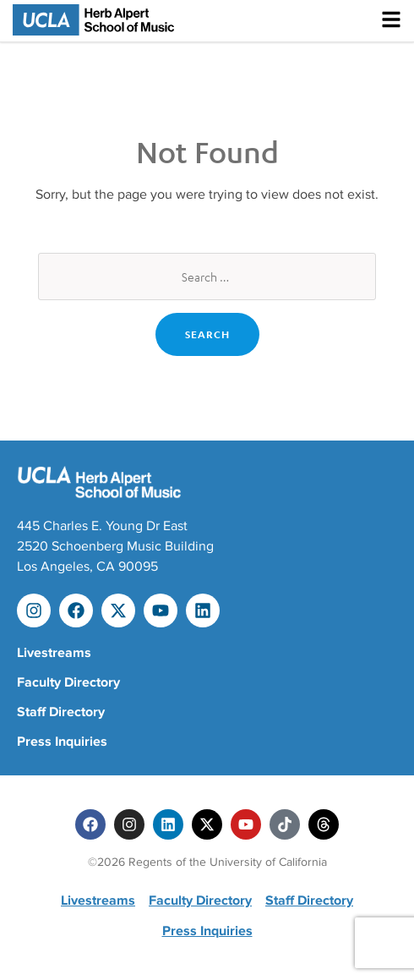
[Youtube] (246, 824)
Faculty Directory (68, 682)
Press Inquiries (62, 742)
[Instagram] (129, 824)
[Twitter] (207, 824)
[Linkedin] (168, 824)
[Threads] (324, 824)
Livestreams (54, 653)
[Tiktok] (285, 824)
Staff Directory (61, 712)
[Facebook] (90, 824)
